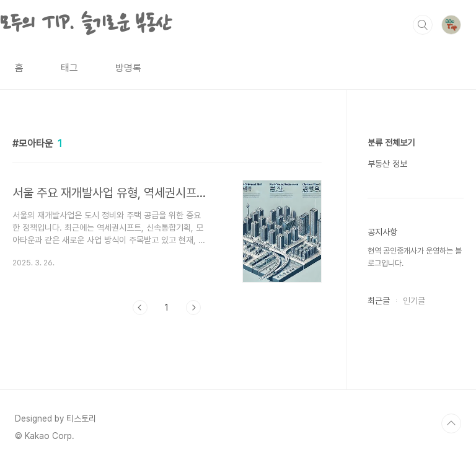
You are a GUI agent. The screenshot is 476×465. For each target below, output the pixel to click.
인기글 (414, 301)
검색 (423, 25)
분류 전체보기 (391, 143)
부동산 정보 (387, 164)
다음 (193, 308)
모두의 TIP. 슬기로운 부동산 (86, 24)
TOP (451, 423)
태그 (69, 68)
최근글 (379, 301)
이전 (140, 308)
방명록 (128, 68)
